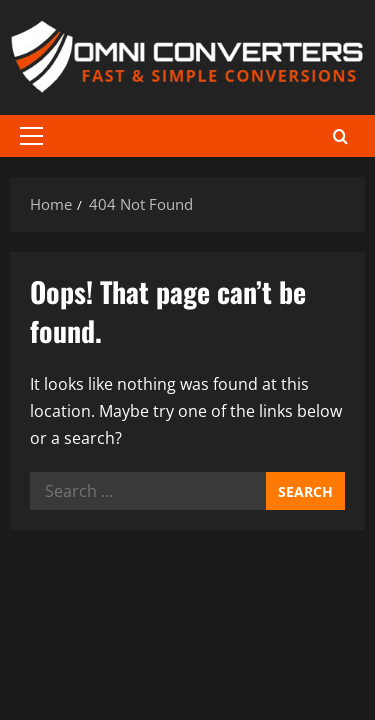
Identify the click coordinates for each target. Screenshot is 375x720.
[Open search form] (340, 135)
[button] (31, 136)
